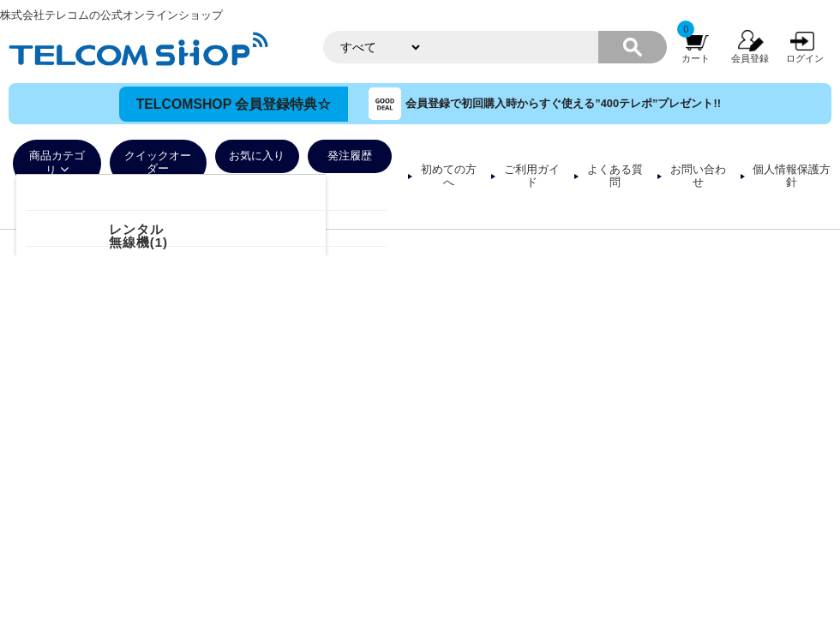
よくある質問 (615, 176)
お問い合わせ (698, 176)
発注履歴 (350, 156)
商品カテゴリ (57, 163)
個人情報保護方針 (792, 176)
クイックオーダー (158, 162)
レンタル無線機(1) (138, 236)
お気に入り (257, 156)
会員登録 (750, 58)
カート (696, 58)
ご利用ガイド (532, 176)
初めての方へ (449, 176)
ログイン (805, 58)
